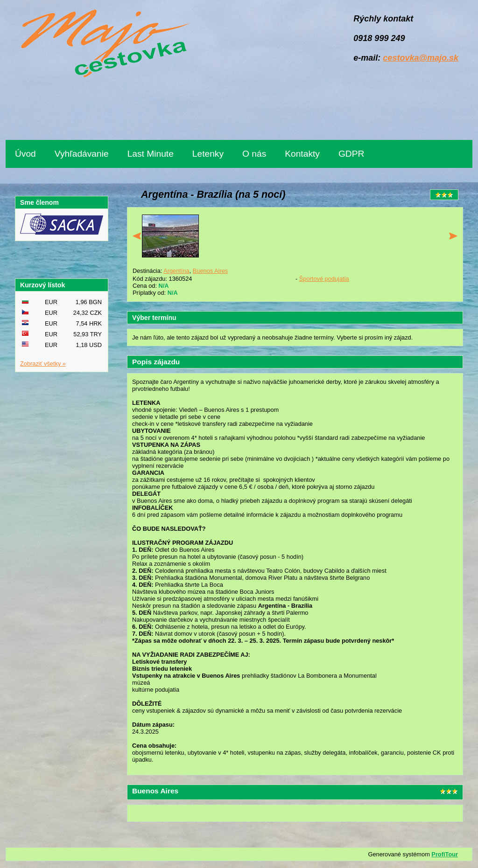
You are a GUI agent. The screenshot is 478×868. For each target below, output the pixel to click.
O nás (254, 154)
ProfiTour (445, 854)
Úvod (25, 154)
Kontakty (302, 154)
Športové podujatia (324, 279)
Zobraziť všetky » (43, 364)
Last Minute (151, 154)
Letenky (208, 154)
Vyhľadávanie (82, 154)
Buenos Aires (210, 271)
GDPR (351, 154)
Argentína (176, 271)
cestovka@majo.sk (421, 58)
